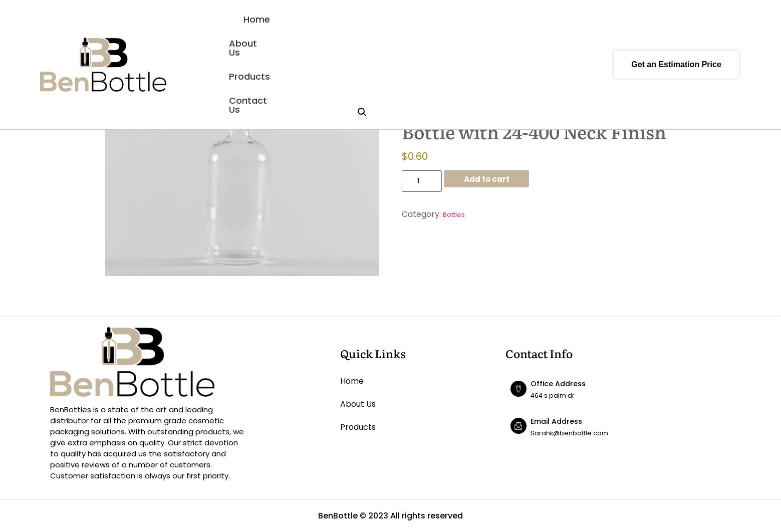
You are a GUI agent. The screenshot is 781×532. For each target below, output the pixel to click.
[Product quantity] (422, 181)
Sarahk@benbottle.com (569, 433)
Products (410, 37)
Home (305, 37)
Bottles (144, 81)
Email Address (556, 421)
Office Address (558, 384)
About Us (354, 37)
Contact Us (472, 37)
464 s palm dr (553, 395)
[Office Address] (518, 389)
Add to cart (486, 179)
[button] (362, 112)
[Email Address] (518, 426)
